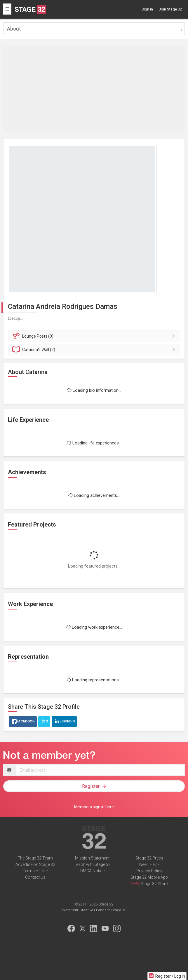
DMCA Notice (92, 871)
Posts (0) (95, 336)
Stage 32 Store (154, 884)
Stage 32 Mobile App (149, 877)
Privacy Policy (149, 871)
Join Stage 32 (170, 9)
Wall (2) (95, 350)
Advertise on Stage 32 (35, 864)
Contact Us (35, 877)
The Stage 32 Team (35, 858)
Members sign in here (94, 807)
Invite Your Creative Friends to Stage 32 (94, 910)
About (14, 29)
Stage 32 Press (149, 858)
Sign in (147, 9)
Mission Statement (92, 858)
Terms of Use (35, 871)
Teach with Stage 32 (92, 864)
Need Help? (149, 864)
